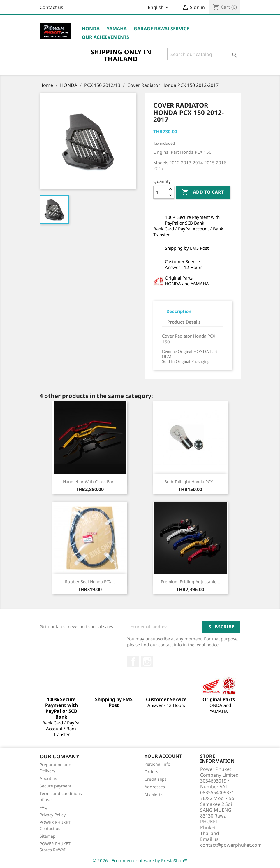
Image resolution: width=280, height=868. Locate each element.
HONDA (91, 29)
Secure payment (56, 786)
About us (48, 778)
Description (179, 311)
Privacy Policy (53, 815)
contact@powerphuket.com (231, 845)
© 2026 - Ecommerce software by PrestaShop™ (140, 860)
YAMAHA (117, 29)
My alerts (154, 794)
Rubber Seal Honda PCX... (90, 582)
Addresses (155, 787)
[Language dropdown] (159, 8)
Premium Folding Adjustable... (190, 582)
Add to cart (203, 192)
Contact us (51, 7)
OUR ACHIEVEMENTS (105, 37)
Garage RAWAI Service (161, 29)
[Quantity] (160, 192)
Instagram (147, 661)
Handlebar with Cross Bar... (90, 482)
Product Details (184, 322)
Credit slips (156, 779)
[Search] (204, 54)
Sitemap (48, 836)
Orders (151, 772)
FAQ (44, 807)
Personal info (157, 764)
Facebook (133, 661)
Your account (163, 756)
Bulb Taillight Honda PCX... (190, 482)
